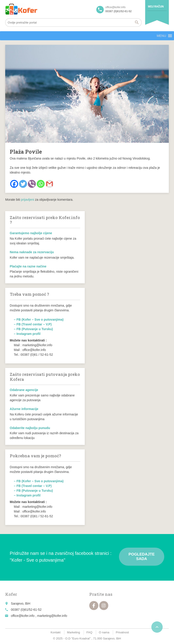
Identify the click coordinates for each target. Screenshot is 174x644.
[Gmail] (50, 184)
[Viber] (32, 184)
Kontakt (56, 632)
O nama (104, 632)
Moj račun (156, 7)
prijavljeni (27, 200)
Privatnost (122, 632)
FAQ (89, 632)
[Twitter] (23, 184)
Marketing (74, 632)
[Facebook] (14, 184)
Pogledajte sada (141, 557)
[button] (161, 36)
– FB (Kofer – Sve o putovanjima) (39, 320)
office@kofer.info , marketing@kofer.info (39, 616)
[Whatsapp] (41, 184)
